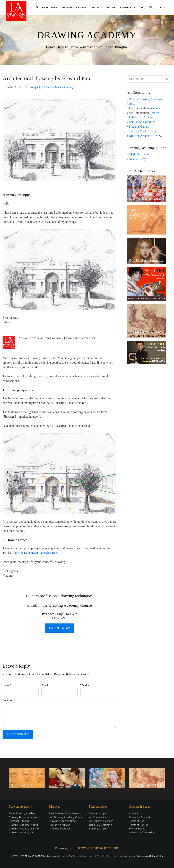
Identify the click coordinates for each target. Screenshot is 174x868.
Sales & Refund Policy (142, 832)
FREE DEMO (49, 8)
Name (7, 685)
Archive (154, 113)
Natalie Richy (137, 159)
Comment (9, 700)
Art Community (97, 817)
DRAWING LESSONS (74, 8)
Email (46, 685)
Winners (155, 108)
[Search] (145, 79)
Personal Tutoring (19, 821)
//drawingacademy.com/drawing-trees (35, 553)
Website (85, 685)
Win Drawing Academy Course (66, 817)
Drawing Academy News (63, 821)
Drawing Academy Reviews (146, 136)
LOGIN (161, 8)
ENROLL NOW (59, 628)
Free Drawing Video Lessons (65, 813)
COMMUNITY (128, 8)
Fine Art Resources (60, 829)
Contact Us (135, 813)
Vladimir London (139, 154)
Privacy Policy (137, 829)
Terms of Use (137, 821)
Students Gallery (64, 87)
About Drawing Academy (23, 813)
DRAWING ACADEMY (87, 35)
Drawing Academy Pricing (23, 825)
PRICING (112, 8)
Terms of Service (139, 825)
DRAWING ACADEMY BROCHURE (98, 848)
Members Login (98, 813)
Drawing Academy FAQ (22, 832)
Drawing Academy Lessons (24, 817)
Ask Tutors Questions (142, 122)
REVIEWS (97, 8)
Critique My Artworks (42, 87)
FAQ (143, 8)
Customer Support (140, 817)
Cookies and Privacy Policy (151, 856)
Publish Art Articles (141, 117)
